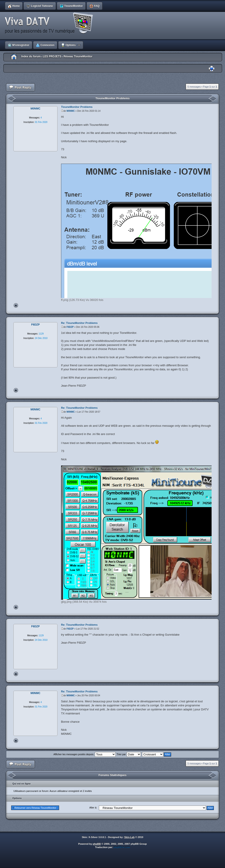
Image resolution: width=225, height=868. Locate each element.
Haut (16, 305)
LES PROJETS (52, 56)
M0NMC (71, 111)
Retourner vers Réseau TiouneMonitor (35, 808)
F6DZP (70, 327)
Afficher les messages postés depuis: (84, 754)
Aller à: (93, 808)
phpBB (97, 844)
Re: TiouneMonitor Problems (79, 323)
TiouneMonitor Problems (113, 98)
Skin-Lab (129, 837)
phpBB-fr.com (122, 847)
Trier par (129, 754)
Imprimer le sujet (212, 69)
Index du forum (31, 56)
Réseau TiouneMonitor (78, 56)
